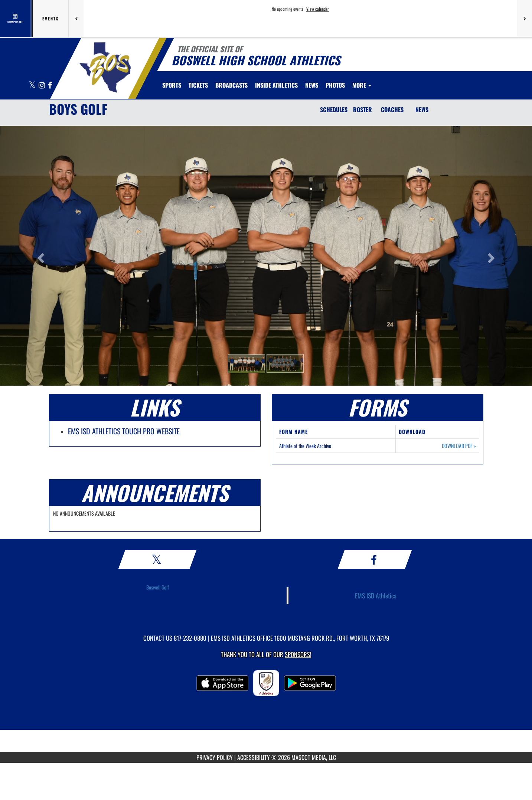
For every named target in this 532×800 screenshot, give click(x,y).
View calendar (318, 9)
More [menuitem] (362, 85)
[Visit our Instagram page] (42, 86)
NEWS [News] (422, 110)
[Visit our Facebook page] (50, 86)
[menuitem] (198, 85)
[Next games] (525, 19)
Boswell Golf (158, 587)
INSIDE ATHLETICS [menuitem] (276, 85)
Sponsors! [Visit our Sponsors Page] (298, 654)
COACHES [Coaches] (392, 110)
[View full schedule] (16, 19)
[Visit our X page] (33, 86)
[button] (247, 364)
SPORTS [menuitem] (172, 85)
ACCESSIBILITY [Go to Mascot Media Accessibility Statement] (254, 757)
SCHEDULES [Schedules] (334, 110)
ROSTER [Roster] (363, 110)
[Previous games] (76, 19)
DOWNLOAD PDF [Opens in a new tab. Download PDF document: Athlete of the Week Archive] (459, 446)
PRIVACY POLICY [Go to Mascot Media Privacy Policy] (215, 757)
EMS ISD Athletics (376, 595)
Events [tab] (51, 19)
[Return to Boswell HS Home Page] (105, 68)
